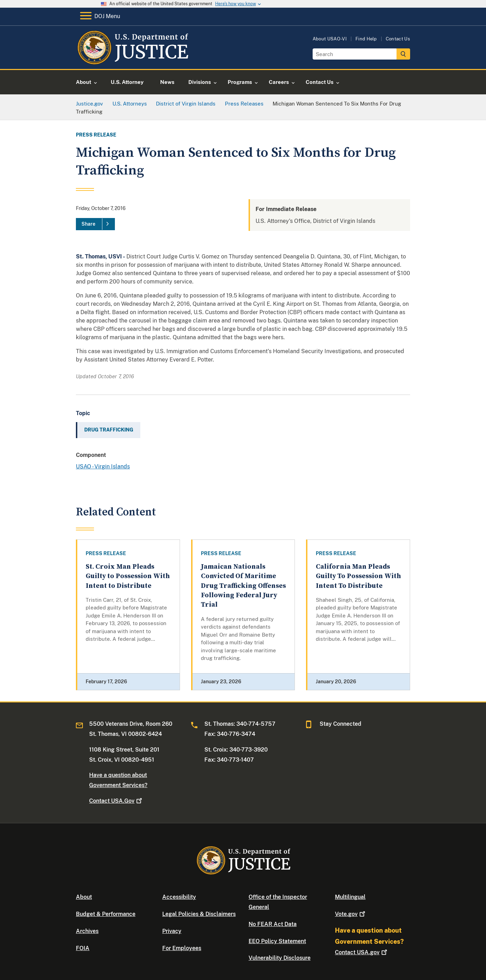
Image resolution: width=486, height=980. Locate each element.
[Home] (132, 61)
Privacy (172, 931)
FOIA (83, 948)
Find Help (366, 39)
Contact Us (398, 39)
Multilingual (350, 897)
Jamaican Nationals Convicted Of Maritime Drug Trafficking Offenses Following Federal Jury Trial (243, 586)
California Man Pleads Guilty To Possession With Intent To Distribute (358, 576)
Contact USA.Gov (116, 801)
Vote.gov (351, 914)
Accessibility (179, 897)
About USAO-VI (330, 39)
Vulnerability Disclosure (280, 958)
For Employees (182, 948)
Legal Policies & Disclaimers (199, 914)
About (84, 897)
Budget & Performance (106, 914)
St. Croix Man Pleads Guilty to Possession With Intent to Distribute (128, 576)
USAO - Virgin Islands (103, 466)
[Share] (95, 224)
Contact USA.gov (362, 952)
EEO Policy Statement (277, 941)
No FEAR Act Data (273, 924)
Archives (87, 931)
